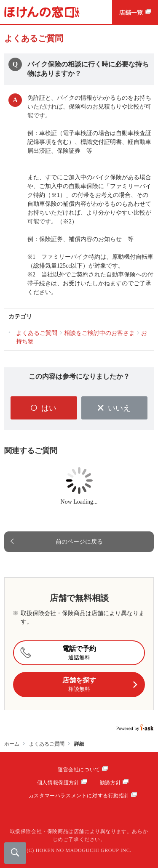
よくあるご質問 (47, 744)
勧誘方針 (110, 783)
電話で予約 (57, 653)
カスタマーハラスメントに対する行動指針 (79, 796)
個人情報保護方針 (58, 783)
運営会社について (79, 770)
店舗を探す (100, 685)
